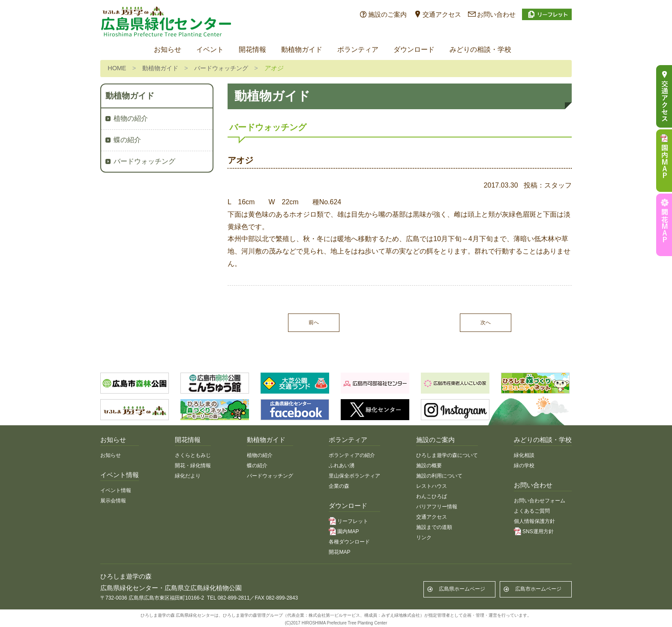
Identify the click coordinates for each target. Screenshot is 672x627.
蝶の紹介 (127, 140)
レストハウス (432, 486)
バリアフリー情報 (437, 507)
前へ (314, 322)
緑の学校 (524, 466)
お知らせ (168, 49)
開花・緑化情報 (193, 466)
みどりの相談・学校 (480, 49)
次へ (486, 322)
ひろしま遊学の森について (447, 455)
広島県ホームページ (462, 589)
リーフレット (353, 521)
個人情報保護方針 (534, 521)
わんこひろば (432, 496)
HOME (117, 68)
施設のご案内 (387, 14)
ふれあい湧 (342, 466)
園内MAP (348, 531)
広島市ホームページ (538, 589)
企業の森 (339, 486)
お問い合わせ (496, 14)
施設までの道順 (434, 527)
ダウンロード (414, 49)
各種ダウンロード (349, 542)
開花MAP (339, 552)
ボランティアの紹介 (352, 455)
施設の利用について (439, 476)
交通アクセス (442, 14)
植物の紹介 (131, 118)
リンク (424, 537)
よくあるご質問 (532, 511)
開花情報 (252, 49)
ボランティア (358, 49)
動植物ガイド (302, 49)
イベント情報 (116, 490)
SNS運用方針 (538, 531)
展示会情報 (113, 501)
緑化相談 (524, 455)
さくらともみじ (193, 455)
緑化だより (188, 476)
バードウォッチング (221, 68)
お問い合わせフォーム (540, 501)
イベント (210, 49)
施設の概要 (429, 466)
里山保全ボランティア (354, 476)
